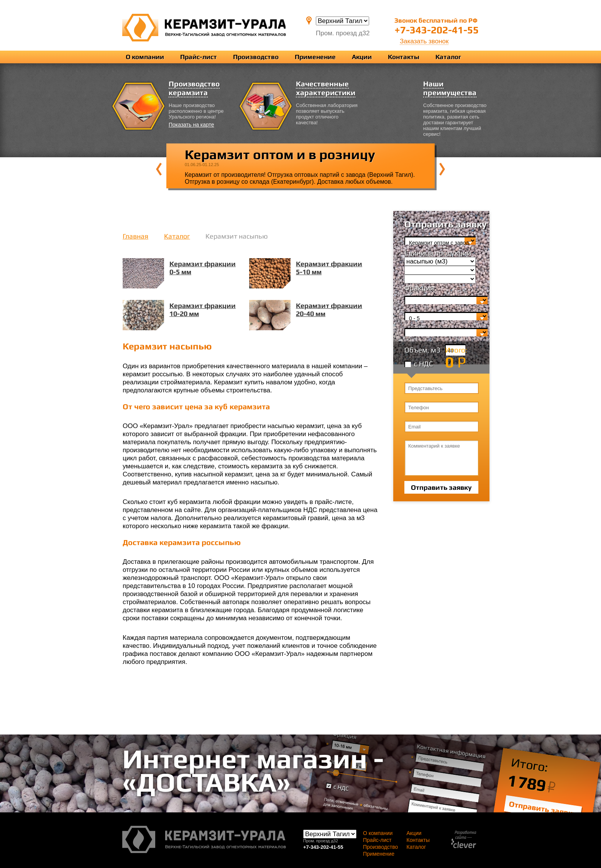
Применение (315, 57)
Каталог (448, 57)
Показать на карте (191, 125)
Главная (135, 236)
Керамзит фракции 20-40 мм (329, 310)
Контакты (404, 57)
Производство (256, 57)
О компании (145, 57)
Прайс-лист (199, 57)
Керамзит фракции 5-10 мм (329, 268)
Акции (362, 57)
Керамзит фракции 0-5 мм (203, 268)
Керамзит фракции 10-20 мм (203, 310)
